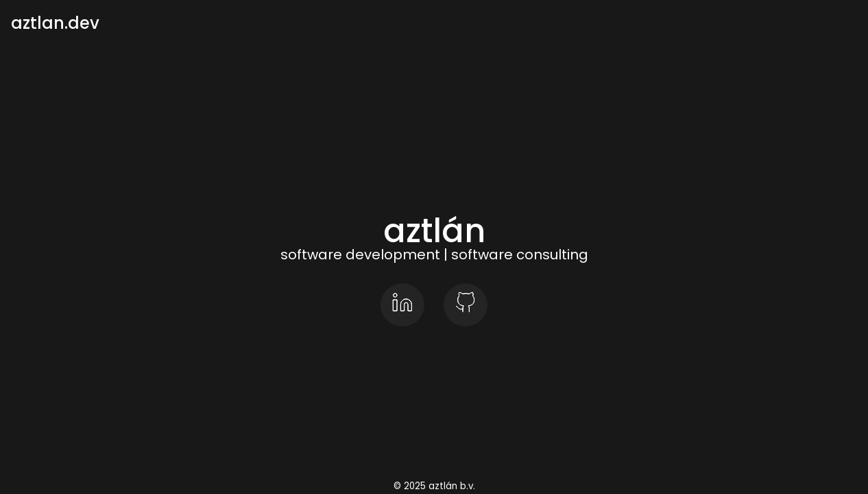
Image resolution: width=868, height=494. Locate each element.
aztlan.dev (55, 23)
